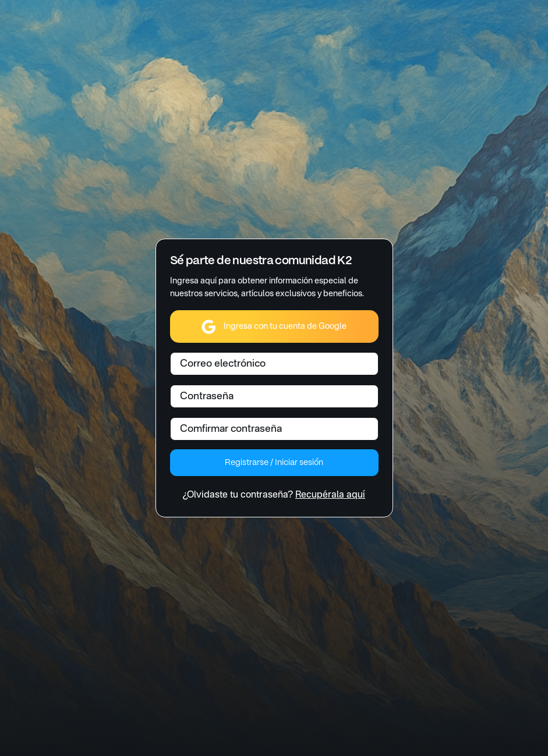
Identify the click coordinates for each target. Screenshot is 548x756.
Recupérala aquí (330, 495)
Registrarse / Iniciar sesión (274, 463)
